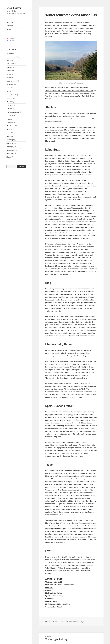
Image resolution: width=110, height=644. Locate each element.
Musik (8, 129)
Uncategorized (11, 150)
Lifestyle (9, 98)
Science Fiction (11, 143)
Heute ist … (49, 590)
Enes (63, 622)
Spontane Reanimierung (54, 596)
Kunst (8, 91)
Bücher (10, 109)
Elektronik (9, 67)
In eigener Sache (12, 81)
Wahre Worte (10, 154)
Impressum (10, 26)
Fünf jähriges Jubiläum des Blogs (58, 604)
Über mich (10, 22)
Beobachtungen (11, 57)
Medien (9, 102)
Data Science (10, 64)
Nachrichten (50, 599)
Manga (10, 119)
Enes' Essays (14, 8)
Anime (10, 105)
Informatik (10, 84)
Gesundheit (10, 78)
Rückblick (49, 588)
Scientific (11, 123)
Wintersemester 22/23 (54, 582)
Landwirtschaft (11, 95)
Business (9, 60)
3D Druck (9, 53)
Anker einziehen (51, 601)
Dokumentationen (13, 112)
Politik (8, 133)
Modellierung (10, 126)
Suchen (22, 166)
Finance (9, 71)
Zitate (8, 157)
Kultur (8, 88)
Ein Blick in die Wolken (54, 593)
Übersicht (9, 29)
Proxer (8, 136)
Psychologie (10, 140)
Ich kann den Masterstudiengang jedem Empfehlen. (74, 130)
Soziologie (10, 147)
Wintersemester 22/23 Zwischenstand (60, 585)
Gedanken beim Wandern (55, 607)
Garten (9, 74)
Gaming (10, 116)
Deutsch (12, 39)
